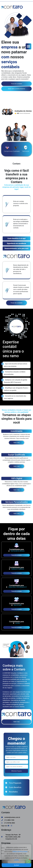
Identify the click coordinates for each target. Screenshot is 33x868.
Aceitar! (17, 864)
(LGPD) (16, 859)
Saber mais (17, 443)
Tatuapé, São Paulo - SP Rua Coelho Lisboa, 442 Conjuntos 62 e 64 (13, 837)
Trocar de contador (16, 84)
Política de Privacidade (20, 851)
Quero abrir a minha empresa (16, 89)
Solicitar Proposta (16, 771)
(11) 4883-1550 (8, 820)
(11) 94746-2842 (8, 823)
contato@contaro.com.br (11, 817)
